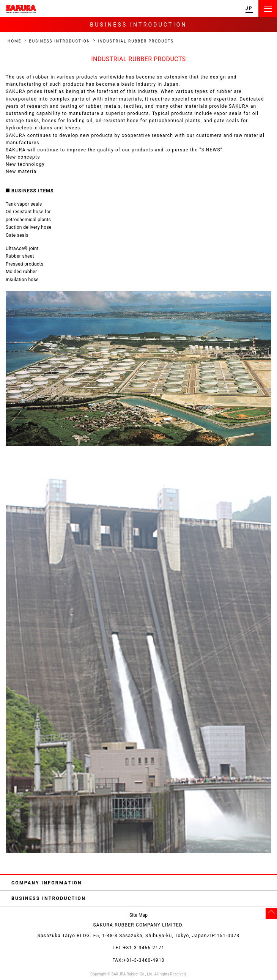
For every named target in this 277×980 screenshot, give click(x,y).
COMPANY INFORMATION (141, 883)
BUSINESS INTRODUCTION (59, 41)
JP (249, 9)
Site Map (138, 915)
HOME (14, 41)
